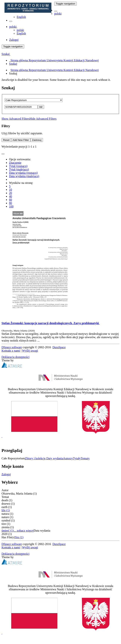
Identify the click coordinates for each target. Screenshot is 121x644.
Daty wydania (55, 458)
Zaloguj (6, 474)
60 (11, 200)
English (21, 17)
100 (11, 206)
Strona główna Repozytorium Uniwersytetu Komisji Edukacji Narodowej (55, 70)
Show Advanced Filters (15, 119)
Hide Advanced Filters (43, 119)
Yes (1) (19, 537)
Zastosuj (37, 140)
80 (11, 203)
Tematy (85, 458)
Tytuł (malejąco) (19, 169)
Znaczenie (15, 163)
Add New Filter (21, 140)
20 (11, 193)
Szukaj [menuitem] (13, 64)
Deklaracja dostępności (15, 357)
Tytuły (77, 458)
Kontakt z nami (11, 351)
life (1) (6, 510)
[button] (56, 11)
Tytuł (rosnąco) (18, 166)
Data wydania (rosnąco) (23, 173)
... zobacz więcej (24, 531)
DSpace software (12, 347)
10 (11, 190)
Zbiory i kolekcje (36, 458)
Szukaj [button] (6, 54)
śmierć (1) (8, 531)
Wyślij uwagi (30, 351)
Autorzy (68, 458)
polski (58, 14)
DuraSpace (59, 347)
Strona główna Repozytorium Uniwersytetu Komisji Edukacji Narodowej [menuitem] (54, 60)
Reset (6, 140)
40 (11, 196)
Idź (41, 107)
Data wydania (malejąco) (24, 176)
